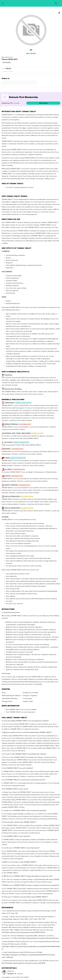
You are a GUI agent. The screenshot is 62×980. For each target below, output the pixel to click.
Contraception (7, 62)
